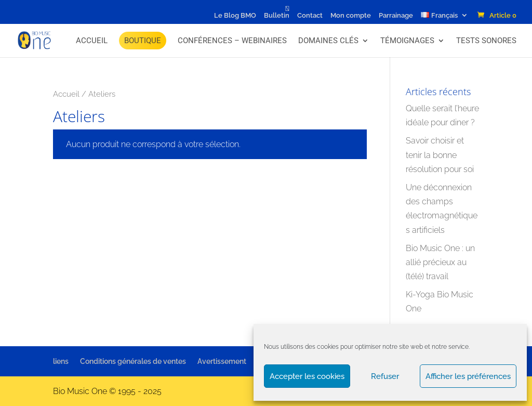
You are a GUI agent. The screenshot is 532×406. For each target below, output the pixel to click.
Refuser (385, 376)
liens (61, 361)
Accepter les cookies (307, 376)
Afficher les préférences (468, 376)
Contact (310, 16)
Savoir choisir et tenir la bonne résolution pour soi (440, 155)
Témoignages (407, 41)
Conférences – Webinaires (232, 41)
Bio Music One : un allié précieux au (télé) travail (440, 262)
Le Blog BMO (235, 16)
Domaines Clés (328, 41)
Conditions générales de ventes (133, 361)
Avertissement (222, 361)
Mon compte (351, 16)
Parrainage (396, 16)
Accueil (92, 41)
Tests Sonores (486, 41)
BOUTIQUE (143, 41)
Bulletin (277, 16)
